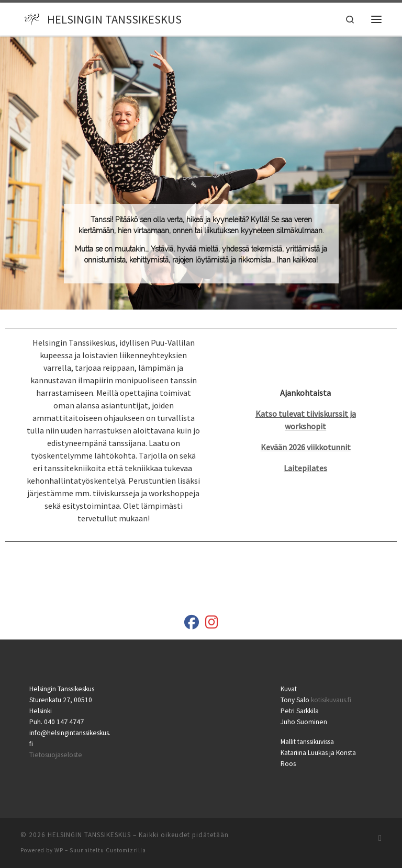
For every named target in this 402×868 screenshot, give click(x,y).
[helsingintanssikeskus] (212, 624)
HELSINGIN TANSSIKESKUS (89, 835)
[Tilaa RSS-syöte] (380, 838)
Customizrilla (126, 850)
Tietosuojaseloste (56, 755)
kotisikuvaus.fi (331, 700)
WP (59, 850)
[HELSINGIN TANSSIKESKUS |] (32, 18)
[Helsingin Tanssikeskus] (192, 624)
